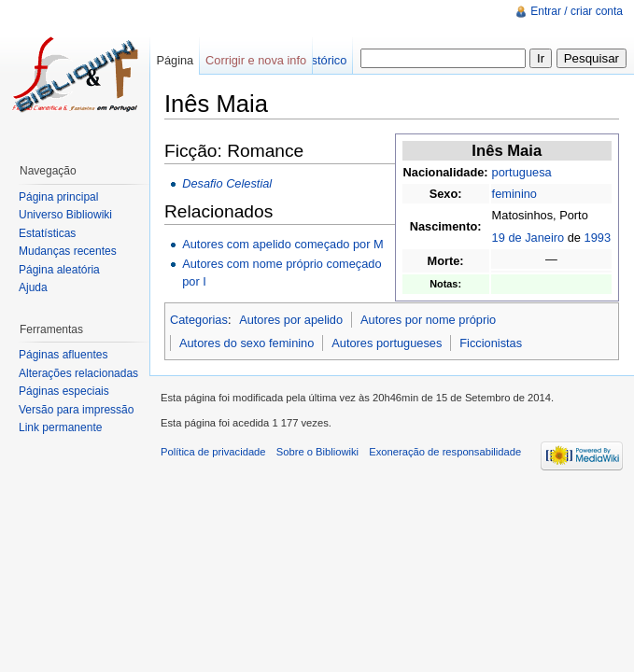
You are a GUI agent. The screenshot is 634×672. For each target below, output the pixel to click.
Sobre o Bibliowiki (317, 452)
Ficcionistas (491, 343)
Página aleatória (59, 270)
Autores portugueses (387, 343)
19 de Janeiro (528, 238)
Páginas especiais (64, 391)
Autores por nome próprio (428, 320)
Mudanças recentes (68, 251)
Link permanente (60, 427)
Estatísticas (47, 233)
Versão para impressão (76, 410)
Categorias (199, 320)
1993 (598, 238)
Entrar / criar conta (577, 11)
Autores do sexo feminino (247, 343)
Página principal (58, 197)
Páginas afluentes (63, 355)
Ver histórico (314, 60)
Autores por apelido (291, 320)
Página (175, 60)
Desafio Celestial (227, 183)
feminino (514, 194)
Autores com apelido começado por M (283, 244)
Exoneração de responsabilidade (445, 452)
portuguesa (522, 172)
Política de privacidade (213, 452)
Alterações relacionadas (78, 373)
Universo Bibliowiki (65, 215)
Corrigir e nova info (256, 60)
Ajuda (33, 287)
